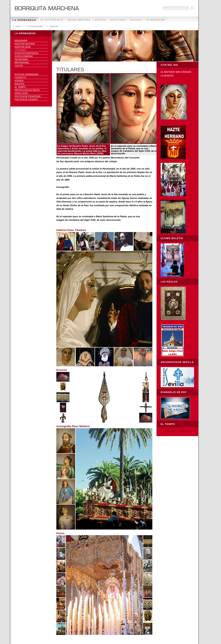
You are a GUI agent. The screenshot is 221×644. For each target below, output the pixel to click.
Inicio (18, 26)
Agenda (19, 81)
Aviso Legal (21, 93)
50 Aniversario (52, 20)
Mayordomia (22, 63)
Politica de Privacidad (28, 96)
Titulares (54, 26)
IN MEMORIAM (156, 20)
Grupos (100, 20)
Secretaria (21, 60)
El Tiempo (20, 87)
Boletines (118, 20)
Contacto (20, 78)
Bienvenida (21, 41)
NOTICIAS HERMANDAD (27, 75)
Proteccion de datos (27, 90)
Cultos (19, 66)
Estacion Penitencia (26, 53)
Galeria (136, 20)
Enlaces (20, 84)
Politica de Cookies (26, 100)
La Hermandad (24, 20)
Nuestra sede (23, 47)
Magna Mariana (79, 20)
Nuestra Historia (25, 44)
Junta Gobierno (24, 56)
